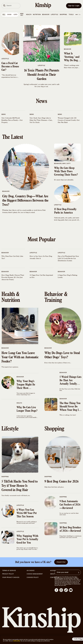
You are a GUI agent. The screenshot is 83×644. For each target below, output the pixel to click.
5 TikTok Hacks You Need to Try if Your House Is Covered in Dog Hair (20, 486)
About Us (54, 574)
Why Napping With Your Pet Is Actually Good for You (27, 540)
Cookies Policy (33, 577)
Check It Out (61, 562)
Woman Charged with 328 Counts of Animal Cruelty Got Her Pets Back (69, 120)
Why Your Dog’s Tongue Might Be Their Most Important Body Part (26, 385)
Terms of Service (9, 571)
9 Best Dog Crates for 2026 (61, 482)
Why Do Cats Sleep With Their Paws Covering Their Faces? (66, 172)
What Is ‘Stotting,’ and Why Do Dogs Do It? (72, 57)
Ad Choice (31, 571)
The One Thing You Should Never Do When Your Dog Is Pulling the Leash (70, 407)
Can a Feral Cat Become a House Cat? (10, 67)
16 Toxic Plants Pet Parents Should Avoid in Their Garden (41, 75)
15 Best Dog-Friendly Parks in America (65, 211)
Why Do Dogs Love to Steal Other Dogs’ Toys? (62, 355)
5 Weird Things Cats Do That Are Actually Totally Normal (70, 381)
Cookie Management (35, 574)
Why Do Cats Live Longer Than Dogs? (27, 409)
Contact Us (55, 577)
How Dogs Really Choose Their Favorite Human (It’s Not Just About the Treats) (13, 277)
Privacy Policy (8, 574)
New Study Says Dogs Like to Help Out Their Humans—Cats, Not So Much (41, 120)
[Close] (81, 639)
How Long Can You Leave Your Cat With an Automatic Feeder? (20, 358)
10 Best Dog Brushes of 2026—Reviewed (70, 530)
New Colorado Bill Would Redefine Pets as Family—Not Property (12, 120)
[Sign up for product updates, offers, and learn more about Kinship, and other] (79, 573)
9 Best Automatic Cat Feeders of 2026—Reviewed (70, 505)
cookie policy (17, 641)
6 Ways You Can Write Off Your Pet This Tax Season (27, 513)
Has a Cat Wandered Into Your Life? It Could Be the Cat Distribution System (68, 259)
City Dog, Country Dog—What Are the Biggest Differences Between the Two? (25, 201)
